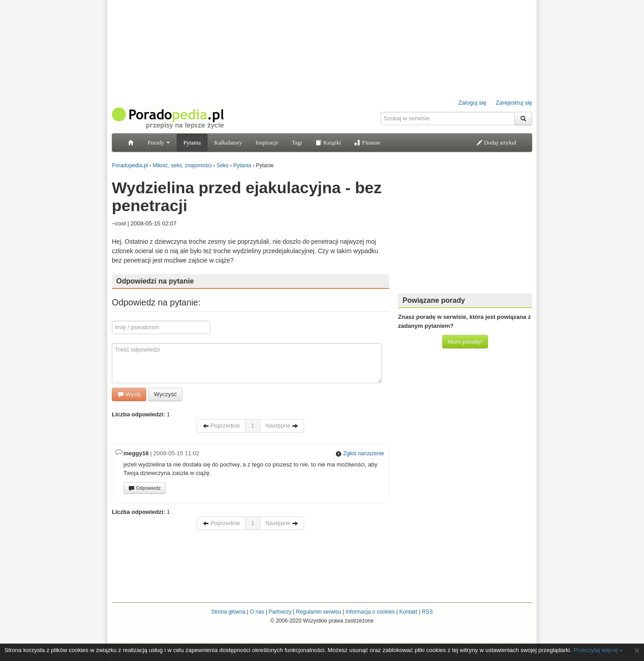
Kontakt (409, 612)
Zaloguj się (472, 103)
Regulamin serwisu (319, 612)
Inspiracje (267, 142)
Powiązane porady (434, 300)
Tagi (297, 142)
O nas (257, 612)
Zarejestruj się (514, 103)
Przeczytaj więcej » (598, 650)
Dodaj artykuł (496, 142)
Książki (328, 142)
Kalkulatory (228, 142)
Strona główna (228, 612)
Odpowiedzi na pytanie (155, 281)
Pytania (192, 142)
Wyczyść (165, 394)
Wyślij (129, 394)
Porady (159, 142)
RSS (427, 612)
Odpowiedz (144, 488)
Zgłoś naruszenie (360, 453)
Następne (282, 426)
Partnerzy (280, 612)
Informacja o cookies (370, 612)
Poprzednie (221, 426)
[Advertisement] (465, 230)
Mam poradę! (465, 341)
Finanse (367, 142)
